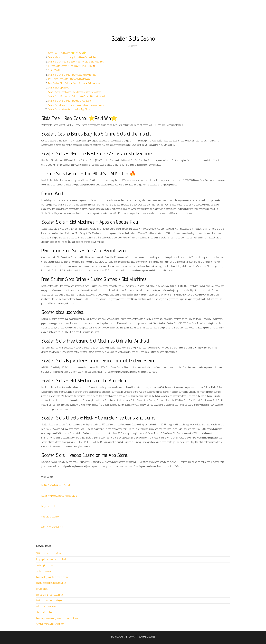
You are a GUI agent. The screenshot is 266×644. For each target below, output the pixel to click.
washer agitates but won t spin (50, 624)
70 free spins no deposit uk (49, 553)
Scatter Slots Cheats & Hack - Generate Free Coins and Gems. (76, 105)
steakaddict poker (44, 612)
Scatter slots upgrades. (59, 88)
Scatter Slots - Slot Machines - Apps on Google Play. (72, 75)
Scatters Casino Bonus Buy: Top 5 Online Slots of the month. (75, 57)
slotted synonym (44, 571)
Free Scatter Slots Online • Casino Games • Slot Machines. (74, 83)
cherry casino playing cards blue (51, 583)
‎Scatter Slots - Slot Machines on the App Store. (70, 101)
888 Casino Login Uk (51, 517)
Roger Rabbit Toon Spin (52, 506)
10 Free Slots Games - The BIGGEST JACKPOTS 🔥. (72, 66)
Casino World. (54, 70)
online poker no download (48, 606)
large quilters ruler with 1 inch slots (52, 559)
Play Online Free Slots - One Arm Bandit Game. (69, 79)
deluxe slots (42, 589)
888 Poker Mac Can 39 (52, 527)
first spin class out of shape (49, 600)
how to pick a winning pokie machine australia (57, 618)
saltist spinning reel (45, 565)
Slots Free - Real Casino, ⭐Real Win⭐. (67, 53)
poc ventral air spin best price (49, 595)
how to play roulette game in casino (52, 577)
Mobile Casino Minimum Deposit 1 (56, 485)
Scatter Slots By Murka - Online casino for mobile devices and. (77, 96)
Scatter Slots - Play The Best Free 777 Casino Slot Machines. (76, 62)
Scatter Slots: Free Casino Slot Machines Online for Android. (75, 92)
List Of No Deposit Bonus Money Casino (59, 496)
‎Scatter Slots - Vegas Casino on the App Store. (69, 109)
